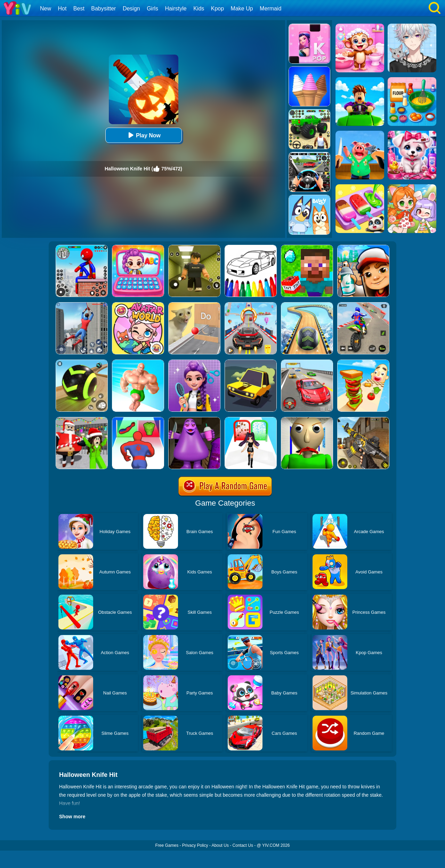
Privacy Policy (195, 845)
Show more (72, 817)
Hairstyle (176, 9)
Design (131, 9)
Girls (152, 9)
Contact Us (243, 845)
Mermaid (270, 9)
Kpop (217, 9)
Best (79, 9)
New (46, 9)
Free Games (167, 845)
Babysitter (103, 9)
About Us (220, 845)
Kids (199, 9)
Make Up (242, 9)
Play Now (143, 135)
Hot (62, 9)
